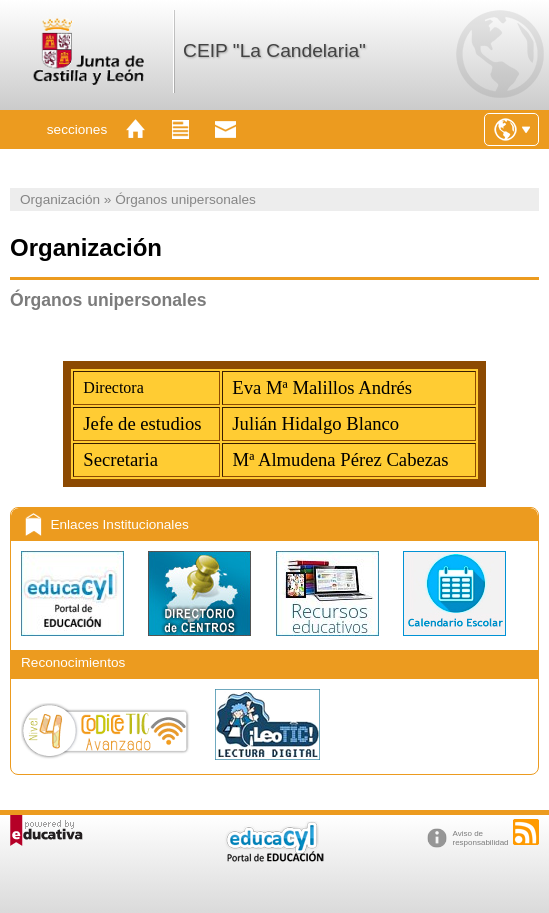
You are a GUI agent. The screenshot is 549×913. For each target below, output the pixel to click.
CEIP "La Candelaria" (274, 50)
